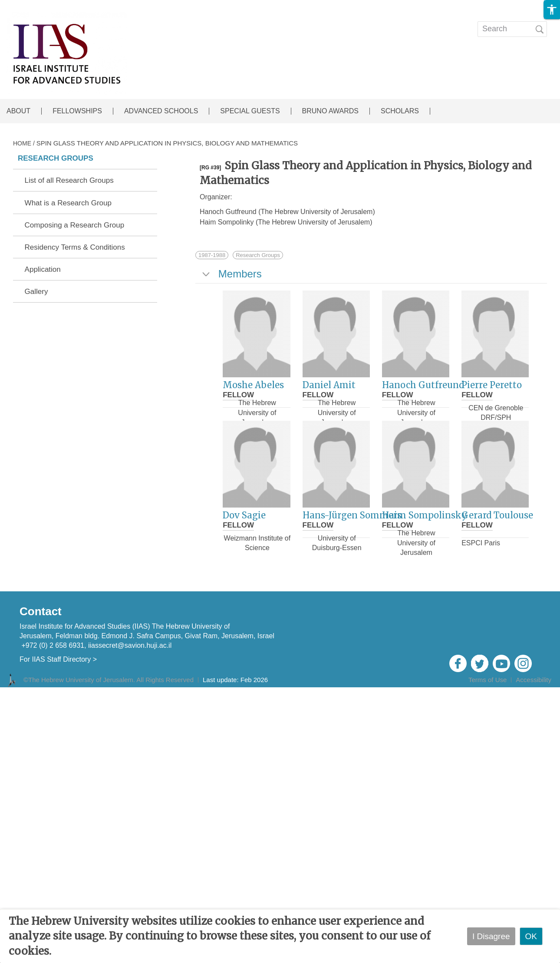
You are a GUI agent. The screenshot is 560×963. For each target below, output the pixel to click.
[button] (552, 10)
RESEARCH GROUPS (56, 158)
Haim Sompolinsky (425, 515)
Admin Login (530, 692)
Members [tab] (231, 274)
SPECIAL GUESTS (250, 111)
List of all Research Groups (69, 181)
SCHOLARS (400, 111)
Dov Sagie (244, 515)
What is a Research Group (68, 203)
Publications (320, 23)
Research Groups (258, 255)
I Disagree (491, 936)
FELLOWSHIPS (77, 111)
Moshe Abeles (253, 385)
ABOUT (18, 111)
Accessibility (534, 680)
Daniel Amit (329, 385)
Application (43, 270)
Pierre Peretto (492, 385)
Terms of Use (488, 680)
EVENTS (266, 23)
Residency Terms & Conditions (75, 247)
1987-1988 (212, 255)
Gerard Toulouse (497, 515)
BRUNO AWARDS (330, 111)
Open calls (381, 23)
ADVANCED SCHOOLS (161, 111)
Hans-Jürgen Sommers (352, 515)
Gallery (36, 292)
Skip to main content (37, 6)
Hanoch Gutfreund (423, 385)
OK (531, 936)
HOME (22, 143)
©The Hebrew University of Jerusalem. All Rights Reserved (109, 680)
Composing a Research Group (75, 225)
